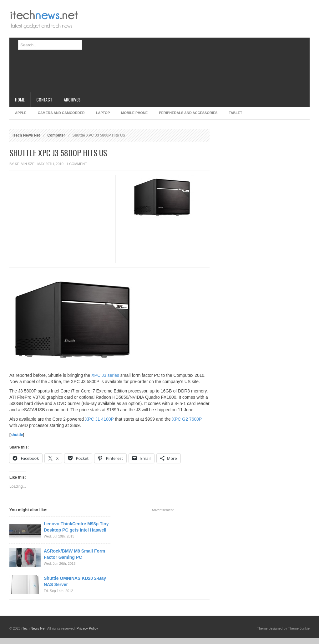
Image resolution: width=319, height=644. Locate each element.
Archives (72, 99)
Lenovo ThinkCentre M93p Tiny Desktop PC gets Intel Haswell (76, 527)
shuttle (17, 435)
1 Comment (77, 164)
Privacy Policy (87, 628)
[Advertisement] (176, 49)
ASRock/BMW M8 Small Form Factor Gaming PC (74, 554)
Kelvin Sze (25, 164)
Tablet (236, 113)
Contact (44, 99)
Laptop (103, 113)
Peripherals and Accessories (188, 113)
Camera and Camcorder (61, 113)
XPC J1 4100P (99, 419)
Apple (21, 113)
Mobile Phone (134, 113)
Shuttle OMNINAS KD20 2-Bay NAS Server (75, 581)
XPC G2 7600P (187, 419)
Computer (56, 135)
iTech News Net (26, 135)
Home (20, 99)
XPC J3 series (105, 375)
